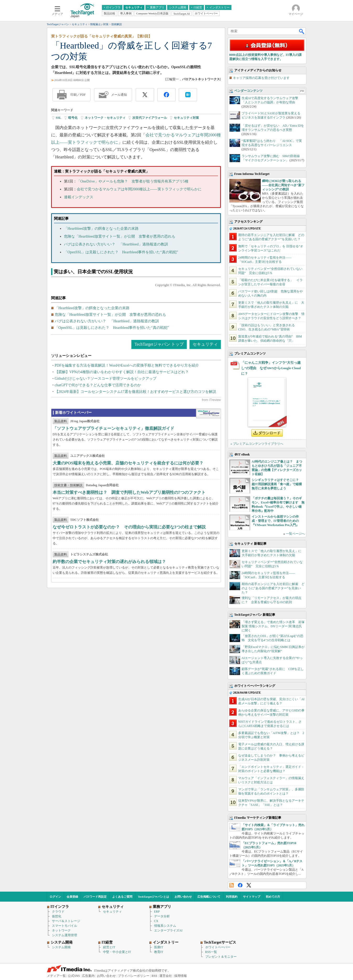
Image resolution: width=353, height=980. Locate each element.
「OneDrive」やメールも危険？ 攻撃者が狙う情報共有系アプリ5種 (133, 181)
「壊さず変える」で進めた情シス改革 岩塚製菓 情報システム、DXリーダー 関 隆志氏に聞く (273, 626)
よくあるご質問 (122, 897)
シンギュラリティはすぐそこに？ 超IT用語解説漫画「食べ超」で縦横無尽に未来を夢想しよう (277, 484)
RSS (232, 885)
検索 (302, 31)
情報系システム (165, 926)
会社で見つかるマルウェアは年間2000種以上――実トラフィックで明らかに (139, 189)
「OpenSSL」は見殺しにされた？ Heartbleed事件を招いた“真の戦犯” (121, 252)
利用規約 (232, 897)
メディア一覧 (56, 976)
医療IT (159, 947)
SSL (59, 118)
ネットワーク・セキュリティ (105, 118)
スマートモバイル (64, 926)
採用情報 (181, 976)
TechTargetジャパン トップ (159, 344)
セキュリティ (205, 344)
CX (156, 921)
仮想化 (57, 916)
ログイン (55, 897)
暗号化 (73, 118)
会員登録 (72, 897)
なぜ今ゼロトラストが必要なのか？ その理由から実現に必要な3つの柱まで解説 (129, 527)
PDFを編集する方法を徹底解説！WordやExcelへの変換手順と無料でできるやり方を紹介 (127, 365)
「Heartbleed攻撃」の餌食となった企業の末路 (101, 229)
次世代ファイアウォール (150, 118)
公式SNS (74, 976)
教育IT (159, 952)
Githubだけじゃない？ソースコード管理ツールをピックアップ (106, 379)
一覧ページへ (295, 534)
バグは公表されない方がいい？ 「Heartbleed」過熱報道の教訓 (116, 244)
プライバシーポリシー (134, 976)
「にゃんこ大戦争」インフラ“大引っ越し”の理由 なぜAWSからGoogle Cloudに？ (271, 368)
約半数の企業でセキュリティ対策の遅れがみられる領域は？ (109, 562)
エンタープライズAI (168, 930)
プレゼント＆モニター (221, 957)
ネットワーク (61, 930)
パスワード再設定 (95, 897)
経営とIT (109, 947)
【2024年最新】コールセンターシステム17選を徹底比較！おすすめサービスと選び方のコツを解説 (135, 392)
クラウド (58, 912)
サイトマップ (252, 897)
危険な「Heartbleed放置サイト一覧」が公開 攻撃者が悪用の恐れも (120, 236)
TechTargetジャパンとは (153, 897)
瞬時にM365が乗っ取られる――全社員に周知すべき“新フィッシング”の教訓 (283, 185)
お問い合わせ (183, 897)
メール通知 (119, 95)
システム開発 (61, 947)
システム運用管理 (64, 935)
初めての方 (273, 897)
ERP (157, 912)
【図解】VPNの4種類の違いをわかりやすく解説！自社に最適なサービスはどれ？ (122, 372)
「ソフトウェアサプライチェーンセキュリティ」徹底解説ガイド (113, 428)
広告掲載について (209, 897)
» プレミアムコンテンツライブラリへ (257, 444)
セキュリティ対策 (186, 118)
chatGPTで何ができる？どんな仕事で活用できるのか (98, 385)
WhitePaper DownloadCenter (208, 414)
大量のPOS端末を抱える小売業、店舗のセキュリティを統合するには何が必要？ (128, 463)
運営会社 (166, 976)
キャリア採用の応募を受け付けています (261, 78)
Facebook (240, 885)
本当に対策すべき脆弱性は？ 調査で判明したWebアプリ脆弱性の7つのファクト (129, 492)
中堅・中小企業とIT (117, 952)
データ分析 (162, 916)
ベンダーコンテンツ (248, 91)
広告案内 (88, 976)
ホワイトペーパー (218, 947)
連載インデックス (79, 197)
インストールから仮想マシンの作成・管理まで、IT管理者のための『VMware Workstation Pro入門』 (275, 521)
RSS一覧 (211, 952)
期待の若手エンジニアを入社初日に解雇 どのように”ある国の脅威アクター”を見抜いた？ (273, 588)
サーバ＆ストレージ (66, 921)
